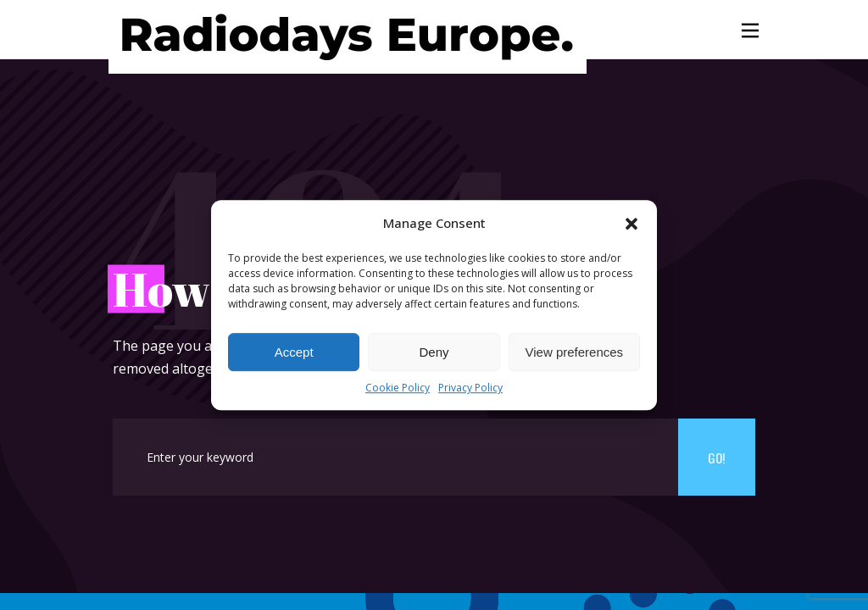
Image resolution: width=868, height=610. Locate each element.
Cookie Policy (398, 388)
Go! (716, 457)
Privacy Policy (470, 388)
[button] (632, 224)
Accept (294, 352)
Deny (434, 352)
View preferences (575, 352)
